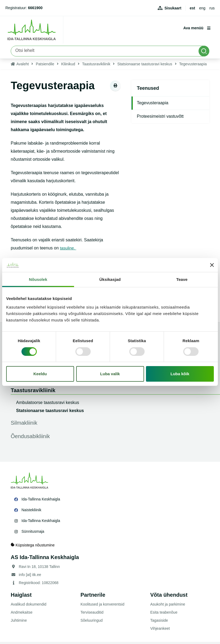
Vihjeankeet (160, 631)
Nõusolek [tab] (38, 279)
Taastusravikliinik (96, 66)
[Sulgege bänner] (212, 265)
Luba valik (110, 374)
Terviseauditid (92, 614)
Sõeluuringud (92, 622)
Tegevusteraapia (153, 105)
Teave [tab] (182, 279)
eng (202, 8)
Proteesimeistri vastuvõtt (160, 118)
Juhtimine (19, 622)
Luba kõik (180, 374)
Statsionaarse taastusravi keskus (145, 66)
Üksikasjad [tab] (110, 279)
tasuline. (68, 250)
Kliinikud (68, 66)
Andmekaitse (22, 614)
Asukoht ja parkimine (168, 606)
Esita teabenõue (164, 614)
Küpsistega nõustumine (33, 547)
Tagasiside (159, 622)
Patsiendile (45, 66)
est (192, 8)
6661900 (35, 8)
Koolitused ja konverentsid (102, 606)
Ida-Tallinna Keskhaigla (41, 501)
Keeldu (40, 374)
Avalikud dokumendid (29, 606)
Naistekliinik (31, 512)
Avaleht (23, 66)
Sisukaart (173, 8)
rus (212, 8)
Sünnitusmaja (33, 534)
